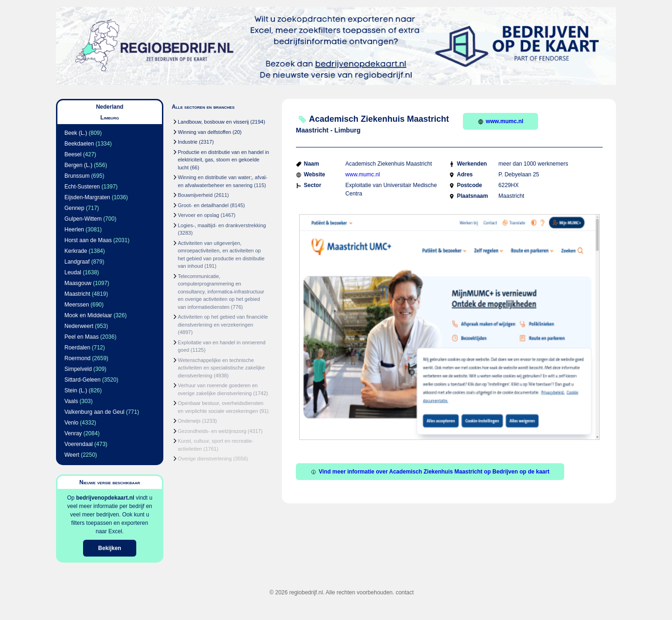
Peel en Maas (81, 337)
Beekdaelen (79, 144)
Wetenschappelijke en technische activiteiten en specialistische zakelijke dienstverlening (221, 368)
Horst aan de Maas (88, 240)
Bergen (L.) (78, 165)
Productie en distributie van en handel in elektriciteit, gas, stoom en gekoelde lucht (224, 160)
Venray (73, 433)
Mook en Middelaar (88, 315)
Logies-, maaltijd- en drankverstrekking (222, 225)
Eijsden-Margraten (87, 197)
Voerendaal (79, 444)
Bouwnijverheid (195, 195)
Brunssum (77, 176)
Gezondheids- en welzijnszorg (212, 431)
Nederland (110, 107)
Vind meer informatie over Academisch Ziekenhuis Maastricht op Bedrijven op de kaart (430, 472)
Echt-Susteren (82, 187)
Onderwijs (189, 421)
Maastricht (77, 294)
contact (405, 592)
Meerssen (77, 305)
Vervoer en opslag (199, 215)
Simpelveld (78, 369)
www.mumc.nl (500, 121)
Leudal (73, 272)
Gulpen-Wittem (83, 219)
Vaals (71, 401)
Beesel (73, 154)
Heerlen (74, 230)
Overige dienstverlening (205, 459)
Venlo (71, 423)
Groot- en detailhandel (203, 205)
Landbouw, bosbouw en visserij (213, 122)
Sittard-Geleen (82, 380)
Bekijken (109, 548)
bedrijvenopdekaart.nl (105, 498)
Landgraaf (77, 262)
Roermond (77, 358)
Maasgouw (78, 283)
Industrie (188, 142)
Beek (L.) (76, 133)
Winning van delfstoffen (204, 132)
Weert (72, 455)
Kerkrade (76, 251)
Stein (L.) (76, 390)
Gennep (74, 208)
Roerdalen (77, 348)
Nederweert (79, 326)
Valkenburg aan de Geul (94, 412)
